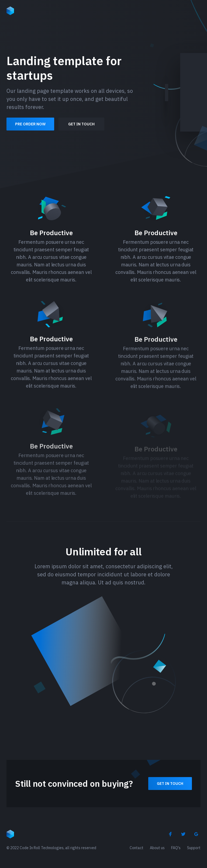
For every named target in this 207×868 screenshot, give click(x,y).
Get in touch (81, 124)
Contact (137, 848)
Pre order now (30, 124)
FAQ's (176, 848)
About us (157, 848)
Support (194, 848)
